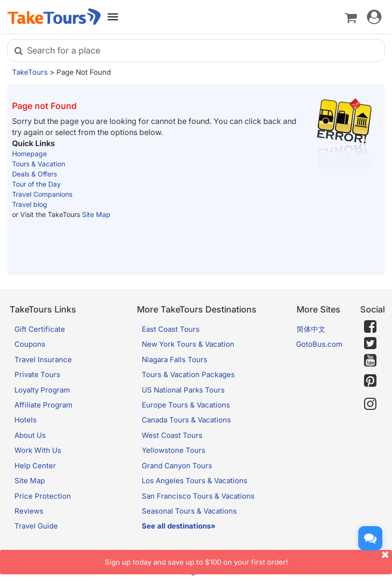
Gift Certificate (40, 329)
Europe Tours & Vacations (186, 405)
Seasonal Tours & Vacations (189, 511)
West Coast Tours (172, 435)
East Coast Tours (171, 329)
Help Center (35, 466)
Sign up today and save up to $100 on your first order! (249, 558)
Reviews (29, 511)
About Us (30, 435)
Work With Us (38, 450)
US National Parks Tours (183, 390)
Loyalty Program (42, 390)
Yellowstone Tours (174, 450)
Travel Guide (36, 526)
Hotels (26, 420)
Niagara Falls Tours (175, 360)
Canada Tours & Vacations (186, 420)
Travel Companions (42, 194)
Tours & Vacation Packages (188, 374)
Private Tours (37, 374)
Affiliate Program (43, 405)
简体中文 (311, 329)
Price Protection (43, 496)
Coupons (30, 344)
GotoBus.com (319, 344)
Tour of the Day (36, 184)
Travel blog (30, 204)
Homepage (29, 154)
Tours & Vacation (39, 164)
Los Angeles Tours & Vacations (195, 481)
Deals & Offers (34, 174)
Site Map (96, 214)
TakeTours (30, 72)
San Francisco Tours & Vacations (198, 496)
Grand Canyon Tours (177, 466)
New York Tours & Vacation (188, 344)
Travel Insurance (43, 360)
